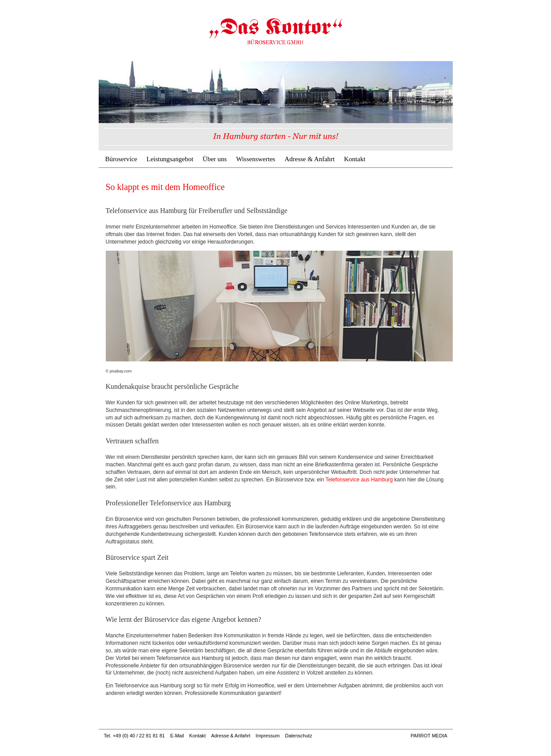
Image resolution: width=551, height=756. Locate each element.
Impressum (268, 736)
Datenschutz (299, 736)
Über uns (215, 159)
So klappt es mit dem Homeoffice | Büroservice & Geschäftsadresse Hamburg (276, 31)
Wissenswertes (256, 159)
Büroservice (121, 159)
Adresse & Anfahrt (310, 159)
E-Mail (177, 736)
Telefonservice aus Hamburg (359, 480)
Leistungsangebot (170, 159)
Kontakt (354, 159)
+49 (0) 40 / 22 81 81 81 (139, 736)
